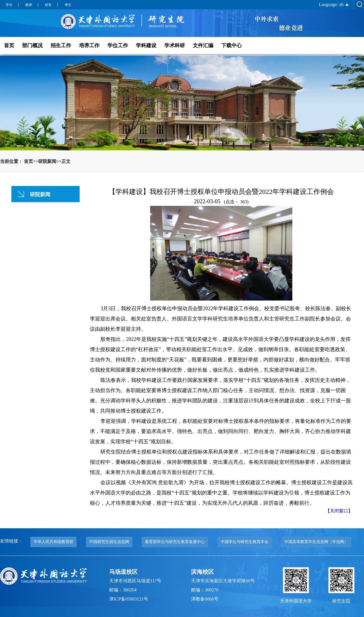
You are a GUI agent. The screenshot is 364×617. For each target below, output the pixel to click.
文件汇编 (203, 45)
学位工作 (118, 45)
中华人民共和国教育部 (53, 542)
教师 (29, 5)
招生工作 (61, 45)
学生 (9, 5)
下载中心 (231, 45)
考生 (68, 5)
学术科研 (175, 45)
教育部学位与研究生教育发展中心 (175, 542)
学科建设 (146, 45)
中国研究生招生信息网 (109, 542)
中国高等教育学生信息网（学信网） (316, 542)
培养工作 (89, 45)
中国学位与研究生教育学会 (245, 542)
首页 (9, 45)
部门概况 (32, 45)
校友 (48, 5)
